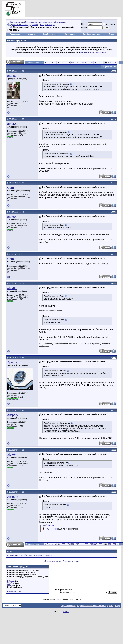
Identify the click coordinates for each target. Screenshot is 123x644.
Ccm (10, 188)
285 (87, 62)
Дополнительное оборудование (53, 22)
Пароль (84, 28)
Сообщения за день (92, 34)
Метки (10, 551)
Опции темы (108, 67)
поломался (49, 555)
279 (68, 62)
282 (73, 62)
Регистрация (16, 34)
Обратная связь (68, 606)
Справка (32, 34)
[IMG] (10, 585)
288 (100, 62)
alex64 (12, 124)
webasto (11, 555)
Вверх (118, 606)
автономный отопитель (25, 555)
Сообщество (50, 34)
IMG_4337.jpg (52, 529)
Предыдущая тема (53, 561)
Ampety (13, 415)
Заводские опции (47, 25)
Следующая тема (70, 561)
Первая (49, 62)
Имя (83, 24)
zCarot (66, 612)
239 (63, 62)
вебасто (40, 555)
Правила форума (15, 591)
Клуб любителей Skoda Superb (24, 22)
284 (82, 62)
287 (96, 62)
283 (77, 62)
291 (114, 62)
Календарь (70, 34)
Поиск (111, 34)
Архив (110, 606)
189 (59, 62)
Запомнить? (110, 25)
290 (110, 62)
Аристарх (14, 362)
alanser (12, 76)
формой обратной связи (93, 52)
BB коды (11, 581)
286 (91, 62)
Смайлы (11, 583)
